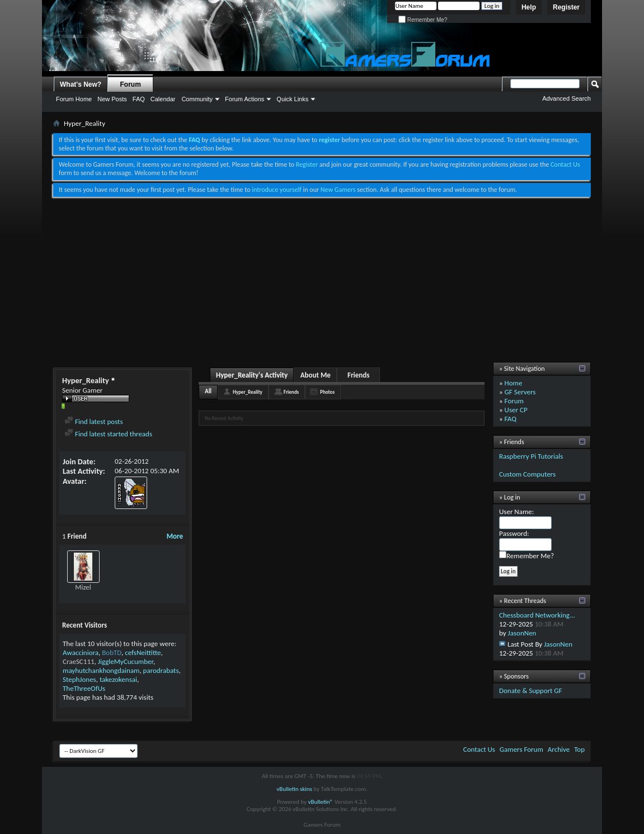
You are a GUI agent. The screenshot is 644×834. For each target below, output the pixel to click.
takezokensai (118, 679)
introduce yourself (277, 190)
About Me (316, 375)
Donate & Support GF (531, 691)
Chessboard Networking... (537, 615)
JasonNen (522, 633)
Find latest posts (94, 421)
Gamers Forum (521, 749)
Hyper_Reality (248, 392)
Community (197, 99)
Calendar (163, 99)
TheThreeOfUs (84, 688)
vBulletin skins (294, 789)
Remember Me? (423, 20)
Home (514, 383)
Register (566, 7)
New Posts (112, 99)
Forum (131, 84)
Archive (559, 749)
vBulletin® (320, 802)
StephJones (79, 679)
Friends (358, 375)
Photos (327, 392)
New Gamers (338, 190)
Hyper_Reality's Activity (252, 375)
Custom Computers (527, 474)
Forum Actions (245, 99)
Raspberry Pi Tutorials (531, 456)
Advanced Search (567, 98)
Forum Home (74, 99)
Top (579, 749)
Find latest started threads (108, 434)
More (175, 536)
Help (529, 7)
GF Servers (520, 392)
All (208, 391)
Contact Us (565, 164)
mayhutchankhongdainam (101, 670)
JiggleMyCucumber (126, 661)
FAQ (139, 99)
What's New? (81, 84)
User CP (516, 410)
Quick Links (292, 99)
